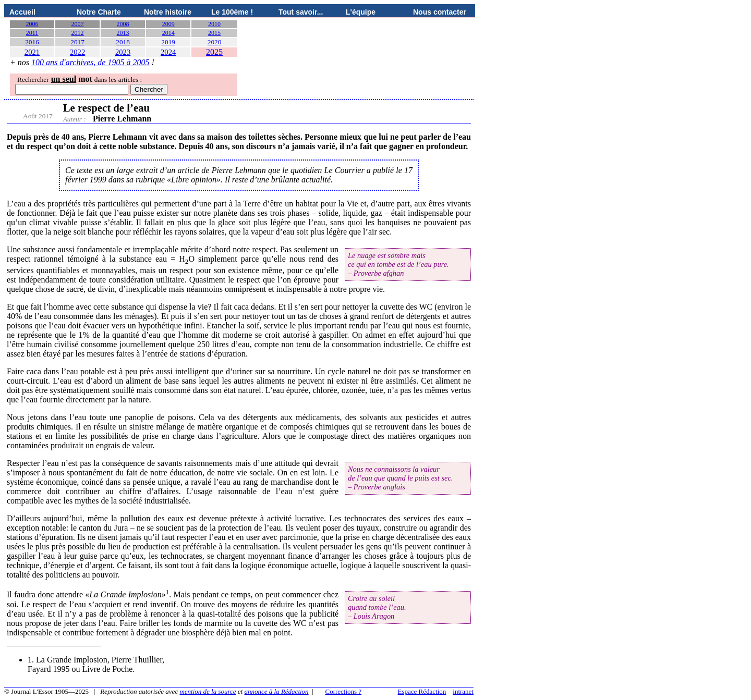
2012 (78, 33)
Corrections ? (343, 691)
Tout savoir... (301, 12)
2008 (123, 24)
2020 (215, 42)
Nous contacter (440, 12)
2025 (214, 52)
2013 (123, 33)
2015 (214, 33)
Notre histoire (168, 12)
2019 (168, 42)
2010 (214, 24)
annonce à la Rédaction (277, 691)
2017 (77, 42)
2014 (168, 33)
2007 (78, 24)
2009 (168, 24)
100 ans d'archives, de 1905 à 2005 (90, 62)
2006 (32, 24)
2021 (32, 52)
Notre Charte (99, 12)
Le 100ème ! (232, 12)
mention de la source (208, 691)
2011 (32, 33)
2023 (123, 52)
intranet (463, 691)
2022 (77, 52)
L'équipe (361, 12)
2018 (123, 42)
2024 (168, 52)
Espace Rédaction (422, 691)
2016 (32, 42)
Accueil (22, 12)
